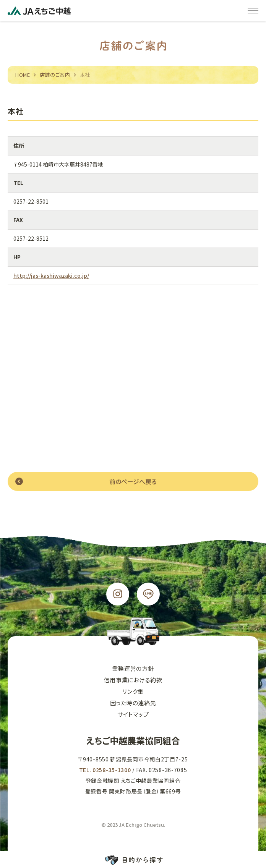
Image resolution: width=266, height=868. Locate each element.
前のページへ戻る (133, 481)
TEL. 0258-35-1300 (105, 770)
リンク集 (133, 691)
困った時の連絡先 (133, 703)
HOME (23, 75)
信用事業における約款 (133, 680)
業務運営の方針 (133, 668)
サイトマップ (133, 714)
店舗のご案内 (55, 75)
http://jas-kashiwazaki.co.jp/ (51, 276)
